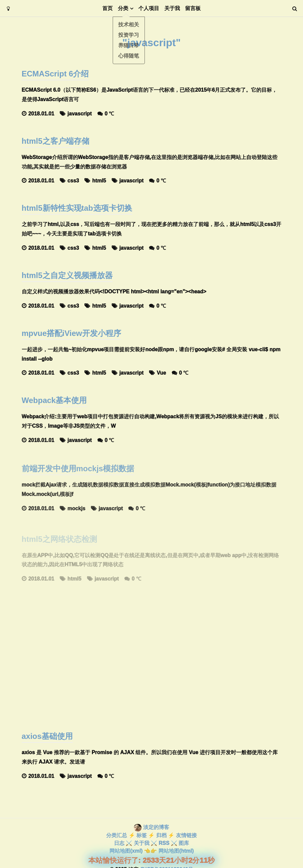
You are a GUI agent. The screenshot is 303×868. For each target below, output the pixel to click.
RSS (164, 843)
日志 (119, 843)
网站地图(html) (176, 851)
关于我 (172, 8)
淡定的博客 (156, 827)
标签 (142, 835)
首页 (107, 8)
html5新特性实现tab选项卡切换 (77, 208)
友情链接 (186, 835)
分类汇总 (117, 835)
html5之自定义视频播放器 (67, 275)
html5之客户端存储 (56, 141)
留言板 (193, 8)
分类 (123, 8)
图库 (184, 843)
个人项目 (149, 8)
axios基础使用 (47, 736)
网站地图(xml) (126, 851)
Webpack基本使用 (54, 403)
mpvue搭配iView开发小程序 (71, 334)
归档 (161, 835)
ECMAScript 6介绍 (55, 74)
